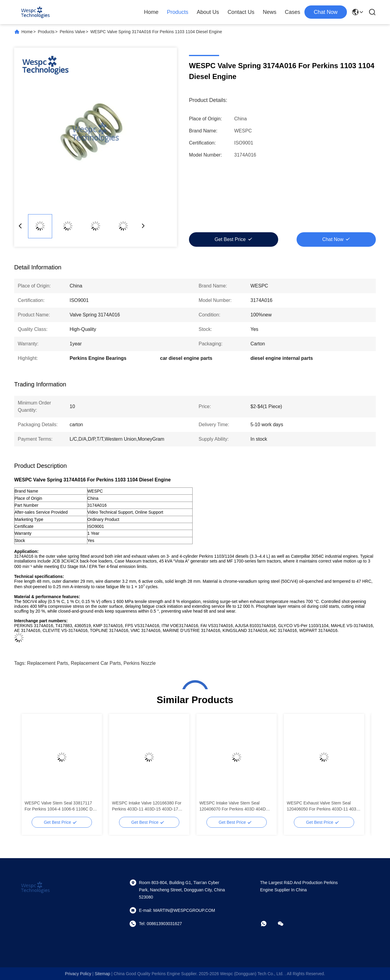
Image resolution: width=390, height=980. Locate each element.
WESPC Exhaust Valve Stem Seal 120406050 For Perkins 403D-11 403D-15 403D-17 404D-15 (324, 806)
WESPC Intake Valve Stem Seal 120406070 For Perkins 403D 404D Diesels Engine (233, 806)
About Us (208, 12)
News (270, 12)
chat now (326, 12)
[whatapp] (268, 924)
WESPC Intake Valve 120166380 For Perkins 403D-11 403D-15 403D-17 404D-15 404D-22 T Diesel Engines (147, 806)
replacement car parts (96, 663)
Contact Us (241, 12)
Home (151, 12)
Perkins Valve (72, 32)
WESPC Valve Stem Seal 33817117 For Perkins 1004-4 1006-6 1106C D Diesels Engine (59, 806)
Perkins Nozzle (140, 663)
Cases (292, 12)
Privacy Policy (78, 974)
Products (178, 12)
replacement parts (48, 663)
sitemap (102, 974)
